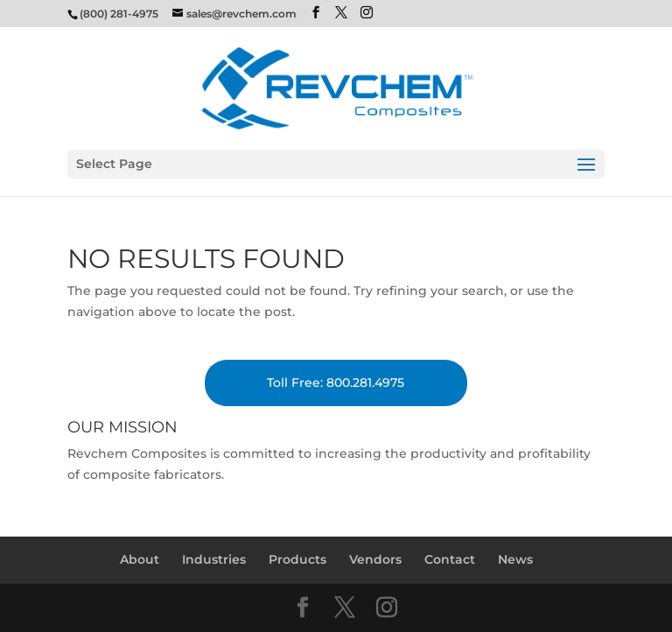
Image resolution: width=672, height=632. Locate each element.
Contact (450, 559)
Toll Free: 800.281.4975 (336, 383)
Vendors (375, 559)
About (140, 559)
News (515, 559)
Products (297, 559)
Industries (214, 559)
